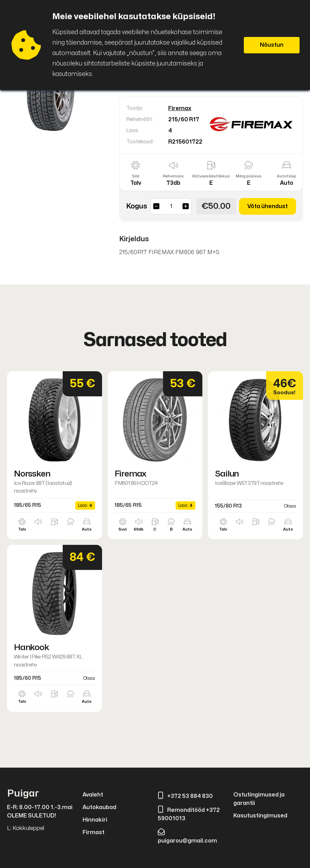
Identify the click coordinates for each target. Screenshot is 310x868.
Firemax (180, 108)
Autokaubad (99, 807)
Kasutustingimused (260, 816)
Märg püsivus (249, 176)
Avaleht (93, 795)
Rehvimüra (173, 176)
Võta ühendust (268, 206)
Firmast (94, 832)
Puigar (23, 794)
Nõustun (272, 45)
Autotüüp (286, 176)
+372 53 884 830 (185, 796)
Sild (136, 176)
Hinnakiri (95, 820)
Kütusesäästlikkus (211, 176)
